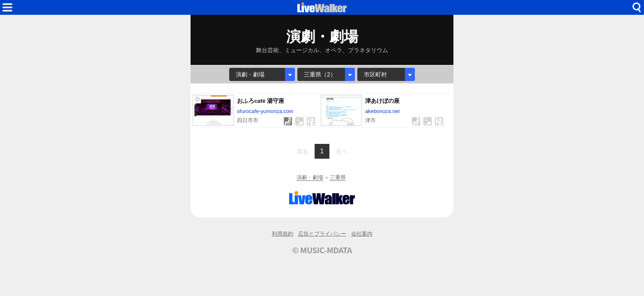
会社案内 (362, 234)
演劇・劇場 (310, 177)
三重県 (338, 177)
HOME (322, 7)
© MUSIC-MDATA (322, 250)
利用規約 (283, 234)
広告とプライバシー (322, 234)
